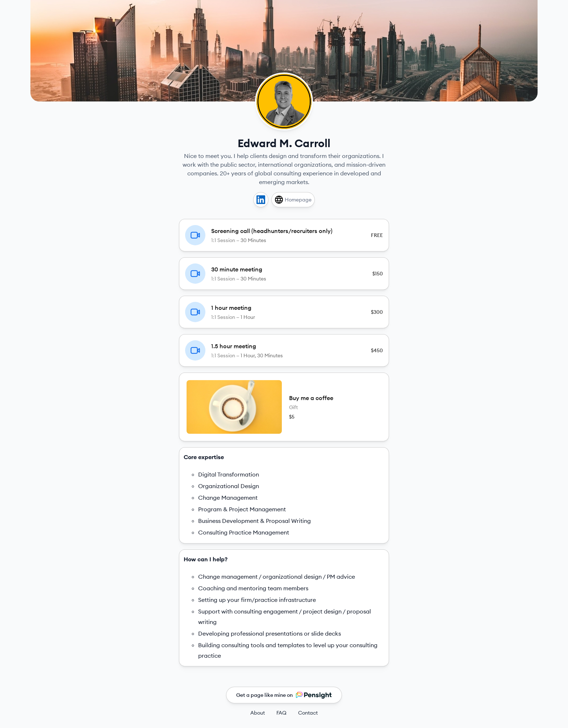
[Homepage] (293, 200)
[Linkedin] (261, 200)
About (258, 713)
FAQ (281, 713)
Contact (308, 713)
